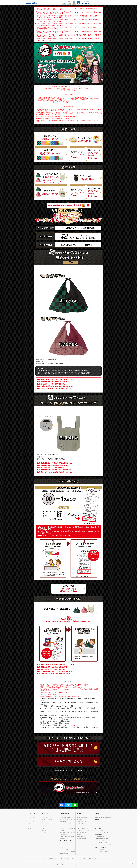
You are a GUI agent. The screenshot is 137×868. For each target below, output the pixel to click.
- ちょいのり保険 (64, 843)
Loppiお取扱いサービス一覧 (66, 826)
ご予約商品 (29, 826)
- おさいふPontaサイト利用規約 (102, 851)
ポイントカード (30, 822)
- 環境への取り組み (82, 822)
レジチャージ (45, 822)
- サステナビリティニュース (84, 828)
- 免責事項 (97, 824)
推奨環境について (53, 859)
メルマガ (44, 859)
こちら (76, 725)
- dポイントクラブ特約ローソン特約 (103, 845)
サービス (29, 824)
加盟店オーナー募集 (82, 837)
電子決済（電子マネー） (48, 832)
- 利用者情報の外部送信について (102, 826)
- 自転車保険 (63, 847)
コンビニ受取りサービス (65, 818)
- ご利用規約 (98, 822)
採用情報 (79, 834)
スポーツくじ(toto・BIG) (66, 824)
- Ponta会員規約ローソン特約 (102, 839)
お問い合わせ (74, 859)
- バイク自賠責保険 (64, 845)
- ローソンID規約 (99, 830)
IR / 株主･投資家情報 (82, 818)
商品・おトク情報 (31, 818)
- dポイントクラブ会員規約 (102, 843)
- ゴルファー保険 (64, 849)
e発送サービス (46, 830)
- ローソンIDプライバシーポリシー (103, 832)
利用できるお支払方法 (47, 820)
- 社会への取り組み (82, 824)
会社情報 (29, 828)
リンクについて (64, 859)
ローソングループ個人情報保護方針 (103, 818)
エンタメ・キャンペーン (32, 820)
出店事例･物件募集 (82, 839)
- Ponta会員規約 (99, 837)
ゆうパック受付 (46, 824)
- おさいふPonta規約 (100, 849)
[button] (110, 3)
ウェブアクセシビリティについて (88, 859)
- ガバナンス (80, 826)
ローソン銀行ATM (46, 818)
